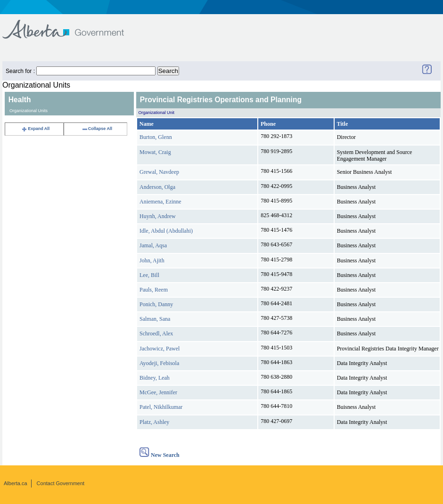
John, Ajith (152, 260)
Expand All (35, 129)
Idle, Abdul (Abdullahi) (166, 231)
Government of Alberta (71, 25)
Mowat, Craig (155, 152)
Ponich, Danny (156, 304)
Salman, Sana (155, 319)
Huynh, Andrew (158, 216)
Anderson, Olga (157, 187)
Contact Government (61, 483)
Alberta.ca (16, 483)
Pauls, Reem (154, 290)
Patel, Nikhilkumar (161, 407)
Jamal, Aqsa (153, 245)
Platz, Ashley (154, 422)
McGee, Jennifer (158, 392)
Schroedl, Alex (156, 333)
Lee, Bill (149, 275)
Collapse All (97, 129)
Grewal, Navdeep (159, 172)
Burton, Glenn (156, 137)
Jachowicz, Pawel (160, 349)
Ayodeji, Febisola (159, 363)
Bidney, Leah (155, 378)
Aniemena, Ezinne (160, 202)
